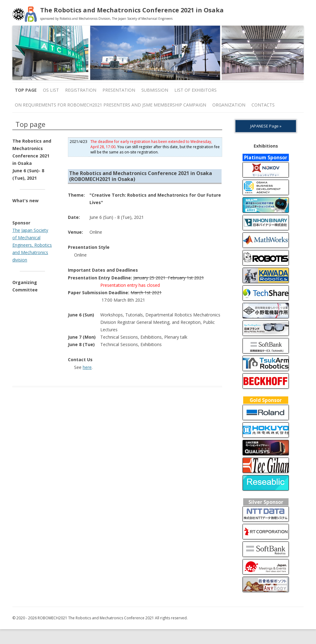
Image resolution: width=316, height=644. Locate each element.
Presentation (119, 90)
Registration (81, 90)
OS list (51, 90)
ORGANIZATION (229, 105)
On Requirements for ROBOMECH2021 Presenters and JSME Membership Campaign (110, 105)
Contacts (263, 105)
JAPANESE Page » (266, 126)
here (87, 367)
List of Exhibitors (195, 90)
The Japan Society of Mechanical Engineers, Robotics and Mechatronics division (32, 245)
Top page (26, 90)
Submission (155, 90)
